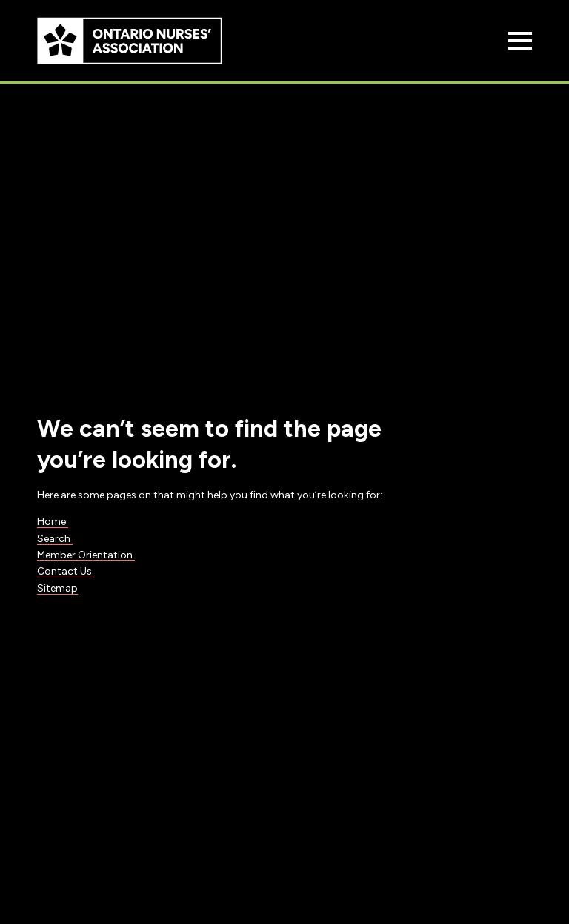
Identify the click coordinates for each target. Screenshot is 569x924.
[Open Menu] (520, 41)
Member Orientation (86, 555)
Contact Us (66, 571)
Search (55, 539)
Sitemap (57, 588)
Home (53, 522)
